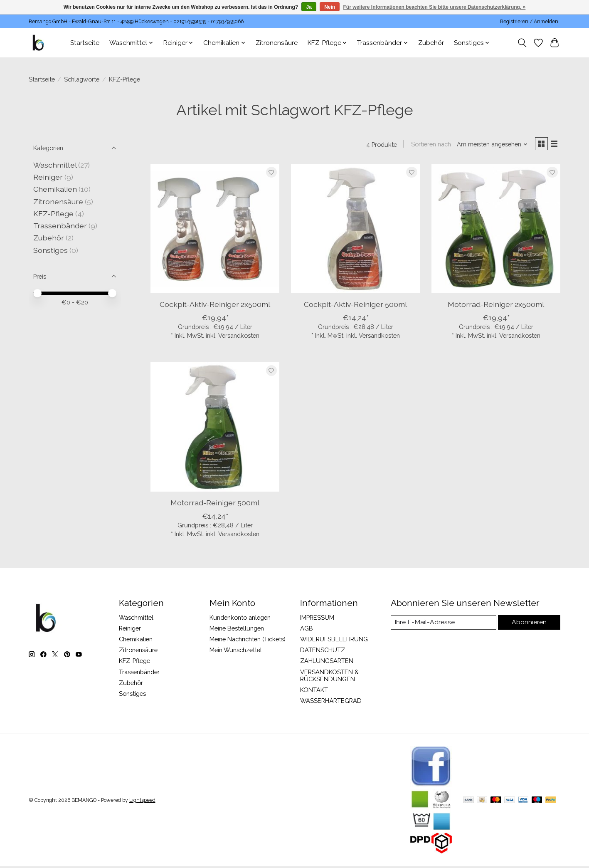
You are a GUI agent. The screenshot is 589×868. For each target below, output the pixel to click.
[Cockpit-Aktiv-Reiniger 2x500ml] (215, 230)
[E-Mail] (444, 624)
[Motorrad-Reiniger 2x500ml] (496, 230)
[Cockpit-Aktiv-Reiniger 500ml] (355, 230)
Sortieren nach (428, 145)
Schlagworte (82, 79)
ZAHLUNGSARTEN (327, 662)
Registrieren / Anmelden (529, 22)
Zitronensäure (277, 43)
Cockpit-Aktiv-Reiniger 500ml (355, 306)
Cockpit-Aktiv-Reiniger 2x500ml (215, 306)
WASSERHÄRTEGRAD (331, 702)
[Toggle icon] (522, 43)
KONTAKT (314, 691)
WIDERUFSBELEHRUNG (334, 641)
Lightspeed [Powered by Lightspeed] (142, 802)
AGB (307, 630)
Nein (330, 7)
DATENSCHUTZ (323, 652)
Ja (309, 7)
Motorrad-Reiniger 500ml (215, 504)
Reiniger (48, 177)
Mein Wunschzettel (236, 652)
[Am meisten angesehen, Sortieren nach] (489, 145)
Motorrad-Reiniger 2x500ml (496, 306)
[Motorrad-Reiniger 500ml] (215, 428)
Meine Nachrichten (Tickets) (248, 641)
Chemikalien (55, 189)
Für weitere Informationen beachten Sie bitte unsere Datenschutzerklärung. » (435, 7)
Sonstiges (51, 250)
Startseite (85, 43)
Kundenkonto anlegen (240, 619)
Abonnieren (530, 624)
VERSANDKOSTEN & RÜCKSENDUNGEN (329, 677)
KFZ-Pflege (53, 214)
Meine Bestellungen (237, 630)
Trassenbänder (60, 226)
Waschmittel (55, 165)
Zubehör (431, 43)
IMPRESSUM (317, 619)
